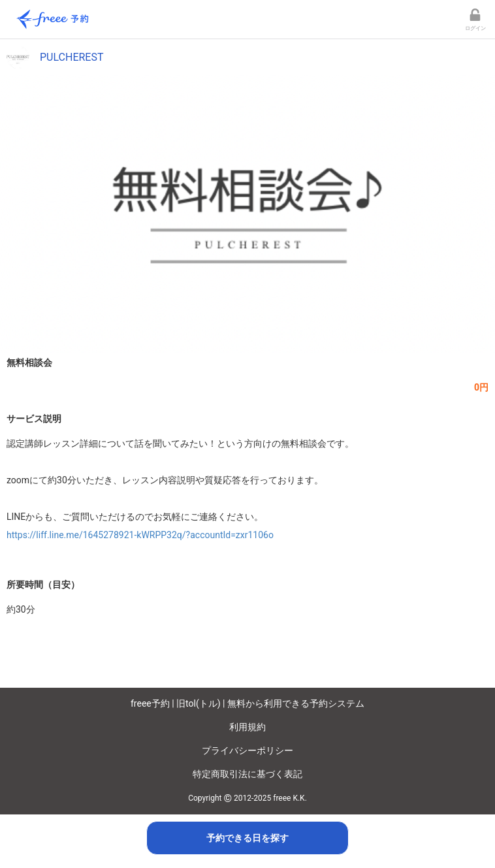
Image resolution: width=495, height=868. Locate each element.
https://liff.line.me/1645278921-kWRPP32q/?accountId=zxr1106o (140, 535)
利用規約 (248, 727)
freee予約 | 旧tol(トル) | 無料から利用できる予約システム (248, 703)
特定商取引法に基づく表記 (248, 774)
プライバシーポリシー (248, 750)
